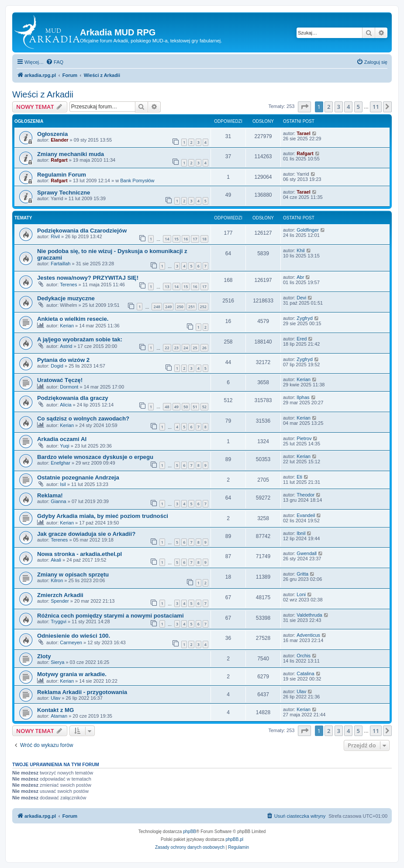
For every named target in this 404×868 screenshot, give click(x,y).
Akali (56, 560)
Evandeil (306, 515)
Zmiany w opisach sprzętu (73, 575)
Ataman (59, 716)
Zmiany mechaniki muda (71, 154)
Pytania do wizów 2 (63, 360)
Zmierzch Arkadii (60, 595)
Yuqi (64, 446)
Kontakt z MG (55, 710)
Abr (300, 277)
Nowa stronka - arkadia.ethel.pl (79, 554)
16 (186, 239)
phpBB (190, 832)
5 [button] (358, 107)
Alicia (66, 405)
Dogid (57, 366)
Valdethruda (309, 615)
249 (168, 307)
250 (180, 307)
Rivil (55, 236)
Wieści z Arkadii (43, 94)
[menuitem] (55, 62)
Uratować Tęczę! (60, 380)
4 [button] (348, 107)
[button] (304, 107)
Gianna (58, 501)
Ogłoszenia (52, 134)
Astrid (66, 346)
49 (176, 407)
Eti (299, 477)
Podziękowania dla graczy (73, 398)
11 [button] (376, 107)
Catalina (305, 674)
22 (167, 348)
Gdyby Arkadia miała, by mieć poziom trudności (103, 516)
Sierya (57, 662)
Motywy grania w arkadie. (72, 674)
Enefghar (60, 463)
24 (186, 348)
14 (167, 239)
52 (204, 407)
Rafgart (59, 160)
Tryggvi (59, 621)
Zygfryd (305, 318)
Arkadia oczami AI (62, 439)
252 (203, 307)
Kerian (67, 326)
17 (195, 239)
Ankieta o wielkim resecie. (73, 319)
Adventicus (308, 635)
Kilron (57, 580)
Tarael (304, 133)
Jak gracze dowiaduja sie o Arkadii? (86, 534)
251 (192, 307)
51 (195, 407)
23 (176, 348)
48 (167, 407)
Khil (300, 250)
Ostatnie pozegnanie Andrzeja (78, 477)
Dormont (69, 387)
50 (186, 407)
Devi (301, 298)
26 (204, 348)
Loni (301, 594)
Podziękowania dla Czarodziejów (82, 231)
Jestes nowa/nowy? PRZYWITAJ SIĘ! (88, 278)
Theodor (306, 495)
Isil (63, 484)
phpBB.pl (234, 839)
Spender (60, 601)
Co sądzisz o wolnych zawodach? (83, 418)
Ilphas (303, 397)
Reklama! (50, 495)
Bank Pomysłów (137, 181)
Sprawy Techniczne (64, 193)
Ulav (55, 698)
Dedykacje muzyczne (66, 298)
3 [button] (339, 107)
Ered (302, 339)
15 (176, 239)
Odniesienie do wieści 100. (74, 636)
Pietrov (304, 438)
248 (157, 307)
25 (195, 348)
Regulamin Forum (62, 175)
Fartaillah (60, 264)
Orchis (304, 656)
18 (204, 239)
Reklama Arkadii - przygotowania (82, 692)
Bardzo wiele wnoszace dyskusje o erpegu (95, 457)
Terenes (68, 285)
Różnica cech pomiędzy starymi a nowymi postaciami (110, 616)
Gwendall (307, 553)
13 (167, 286)
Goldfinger (308, 230)
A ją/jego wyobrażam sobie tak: (80, 339)
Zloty (44, 656)
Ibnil (301, 533)
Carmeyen (71, 642)
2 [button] (329, 107)
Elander (59, 140)
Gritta (302, 574)
